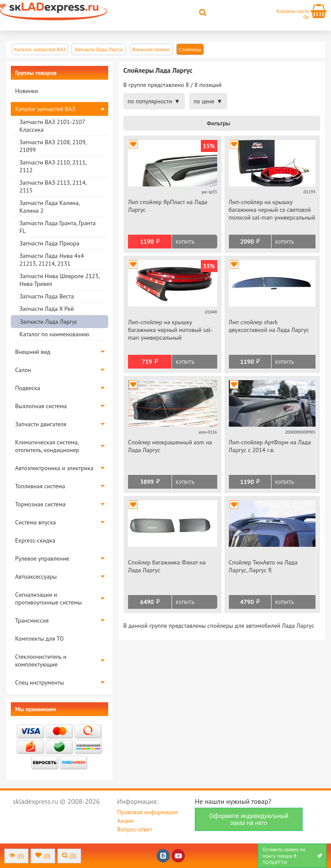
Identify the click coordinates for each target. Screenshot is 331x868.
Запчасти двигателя (41, 424)
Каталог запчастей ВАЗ (45, 109)
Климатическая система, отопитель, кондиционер (47, 446)
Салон (23, 370)
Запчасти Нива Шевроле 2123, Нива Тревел (59, 280)
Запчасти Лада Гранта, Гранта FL (58, 227)
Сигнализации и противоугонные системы (48, 598)
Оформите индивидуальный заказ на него (249, 819)
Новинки (27, 91)
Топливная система (40, 486)
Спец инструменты (39, 682)
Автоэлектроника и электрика (54, 468)
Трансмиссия (32, 620)
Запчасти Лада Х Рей (47, 309)
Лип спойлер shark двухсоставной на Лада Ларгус (269, 326)
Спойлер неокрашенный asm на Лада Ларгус (170, 446)
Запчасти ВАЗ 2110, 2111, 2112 (53, 166)
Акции (125, 821)
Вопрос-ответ (135, 829)
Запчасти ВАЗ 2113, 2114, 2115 (53, 186)
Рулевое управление (42, 558)
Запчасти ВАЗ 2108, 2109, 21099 (53, 146)
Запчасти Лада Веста (47, 296)
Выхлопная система (41, 406)
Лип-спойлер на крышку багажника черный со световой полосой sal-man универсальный (272, 210)
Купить (185, 242)
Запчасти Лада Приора (49, 243)
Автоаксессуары (36, 577)
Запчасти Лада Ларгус (49, 322)
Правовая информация (147, 812)
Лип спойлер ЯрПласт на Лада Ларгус (168, 206)
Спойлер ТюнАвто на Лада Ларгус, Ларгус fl (263, 566)
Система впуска (36, 522)
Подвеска (28, 388)
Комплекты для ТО (39, 639)
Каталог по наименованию (54, 334)
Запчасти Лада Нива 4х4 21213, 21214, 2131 (52, 260)
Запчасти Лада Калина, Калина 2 (49, 207)
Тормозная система (40, 504)
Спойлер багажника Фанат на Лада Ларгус (167, 566)
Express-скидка (35, 540)
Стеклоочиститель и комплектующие (41, 660)
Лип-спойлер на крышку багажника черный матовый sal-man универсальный (170, 330)
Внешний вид (33, 352)
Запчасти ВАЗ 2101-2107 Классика (52, 126)
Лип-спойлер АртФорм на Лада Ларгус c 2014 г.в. (270, 446)
